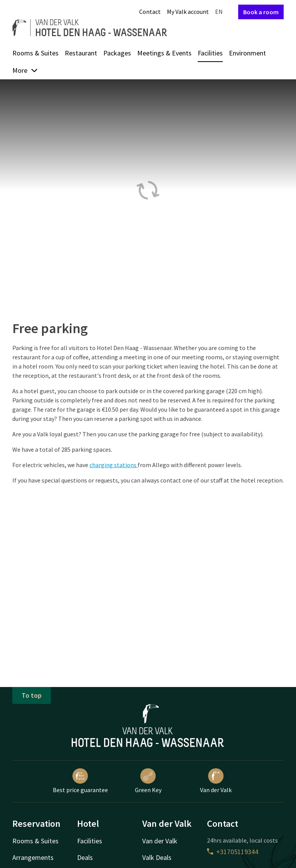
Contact (150, 12)
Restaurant (81, 53)
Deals (85, 857)
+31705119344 (233, 852)
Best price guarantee (80, 781)
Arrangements (33, 857)
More (25, 70)
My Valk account (188, 12)
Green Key (148, 781)
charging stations (114, 465)
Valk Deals (157, 857)
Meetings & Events (164, 53)
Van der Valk (216, 781)
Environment (247, 53)
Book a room (261, 12)
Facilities (210, 53)
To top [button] (32, 695)
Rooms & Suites (35, 53)
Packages (117, 53)
